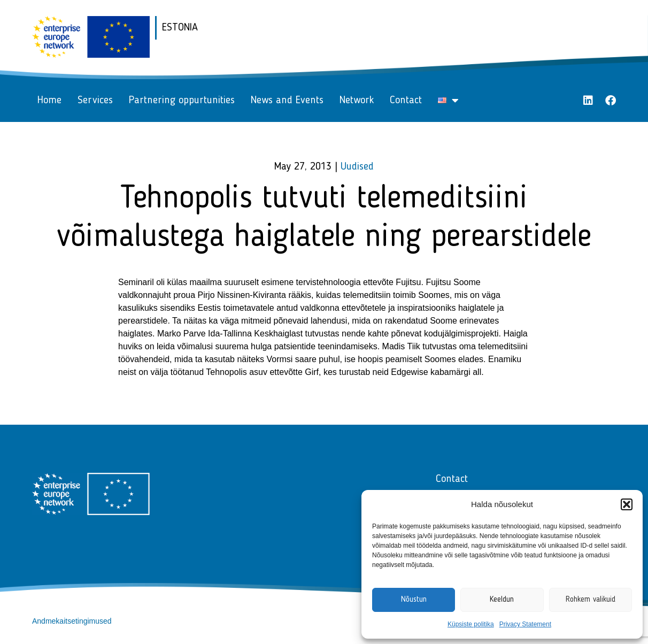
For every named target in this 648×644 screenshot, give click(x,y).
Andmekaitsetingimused (72, 621)
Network (357, 101)
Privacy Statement (525, 624)
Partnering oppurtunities (182, 101)
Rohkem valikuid (591, 600)
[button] (627, 504)
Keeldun (502, 600)
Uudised (357, 167)
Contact (406, 101)
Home (49, 101)
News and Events (287, 101)
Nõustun (414, 600)
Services (95, 101)
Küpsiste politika (471, 624)
